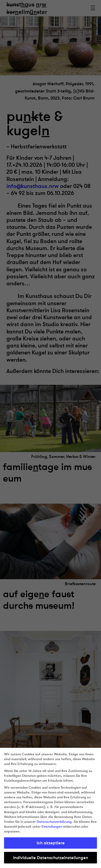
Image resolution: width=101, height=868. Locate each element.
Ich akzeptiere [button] (51, 843)
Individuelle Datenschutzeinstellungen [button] (51, 858)
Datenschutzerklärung (54, 822)
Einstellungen (52, 827)
